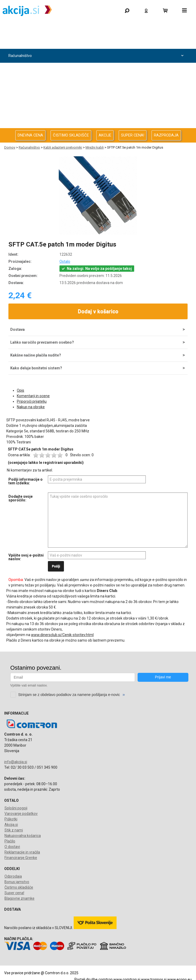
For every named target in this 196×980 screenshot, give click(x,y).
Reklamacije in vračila (22, 852)
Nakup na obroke (31, 407)
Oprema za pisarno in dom (97, 111)
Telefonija (97, 125)
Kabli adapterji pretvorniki (63, 147)
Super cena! (14, 893)
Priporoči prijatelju (32, 401)
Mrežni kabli (95, 147)
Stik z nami (14, 830)
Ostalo (65, 261)
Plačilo (10, 841)
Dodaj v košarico (98, 311)
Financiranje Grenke (21, 858)
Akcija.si (11, 825)
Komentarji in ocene (33, 396)
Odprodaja (97, 42)
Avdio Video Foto (97, 84)
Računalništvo (97, 56)
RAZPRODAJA (166, 135)
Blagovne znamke (19, 898)
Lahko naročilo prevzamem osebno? (42, 342)
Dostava (17, 329)
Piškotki (11, 819)
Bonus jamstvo (17, 882)
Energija (97, 98)
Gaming (97, 28)
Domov (10, 147)
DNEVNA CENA (30, 135)
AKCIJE (105, 135)
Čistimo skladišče (19, 887)
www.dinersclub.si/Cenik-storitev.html (62, 635)
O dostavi (12, 847)
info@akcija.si (16, 762)
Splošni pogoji (16, 808)
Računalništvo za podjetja (97, 70)
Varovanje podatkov (21, 814)
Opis (21, 390)
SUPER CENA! (133, 135)
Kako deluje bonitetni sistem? (36, 368)
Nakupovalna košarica (23, 836)
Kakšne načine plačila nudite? (36, 355)
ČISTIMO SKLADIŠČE (71, 135)
